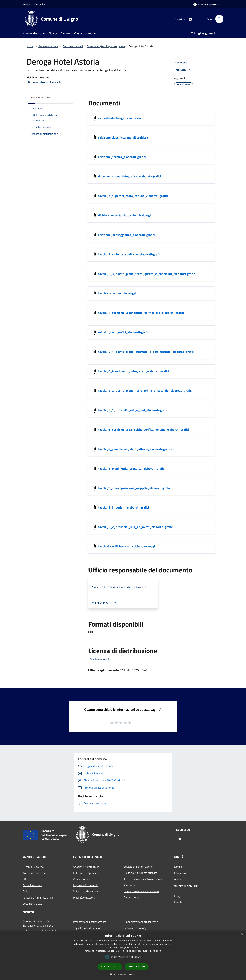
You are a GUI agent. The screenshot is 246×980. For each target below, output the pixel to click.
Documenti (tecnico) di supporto (106, 46)
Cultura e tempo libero (86, 873)
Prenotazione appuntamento (90, 922)
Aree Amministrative (35, 873)
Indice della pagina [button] (41, 97)
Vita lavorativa (82, 879)
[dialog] (123, 955)
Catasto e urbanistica (85, 891)
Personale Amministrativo (38, 897)
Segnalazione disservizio (87, 928)
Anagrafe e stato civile (86, 867)
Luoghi (178, 896)
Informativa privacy (135, 928)
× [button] (242, 934)
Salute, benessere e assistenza (141, 891)
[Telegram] (189, 19)
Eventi (178, 902)
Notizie (178, 867)
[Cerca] (219, 19)
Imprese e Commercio (86, 885)
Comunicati (181, 873)
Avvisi (178, 879)
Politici (26, 891)
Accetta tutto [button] (110, 967)
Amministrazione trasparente (141, 922)
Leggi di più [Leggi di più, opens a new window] (156, 951)
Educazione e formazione (138, 867)
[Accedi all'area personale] (206, 5)
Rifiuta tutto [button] (137, 966)
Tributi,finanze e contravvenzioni (143, 879)
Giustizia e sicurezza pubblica (141, 873)
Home (30, 46)
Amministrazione (48, 46)
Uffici (26, 879)
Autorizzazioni (132, 897)
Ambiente (129, 885)
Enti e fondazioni (32, 885)
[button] (123, 974)
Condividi (182, 63)
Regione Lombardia (34, 4)
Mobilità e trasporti (84, 897)
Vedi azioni (183, 70)
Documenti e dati (73, 46)
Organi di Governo (33, 867)
